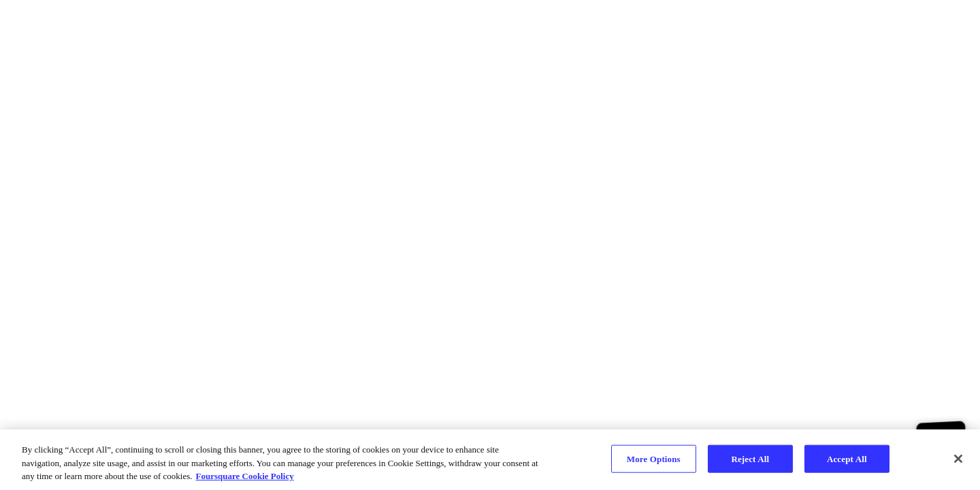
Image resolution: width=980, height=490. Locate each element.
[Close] (958, 459)
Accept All (847, 458)
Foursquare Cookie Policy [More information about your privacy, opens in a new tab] (245, 476)
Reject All (750, 458)
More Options (654, 458)
